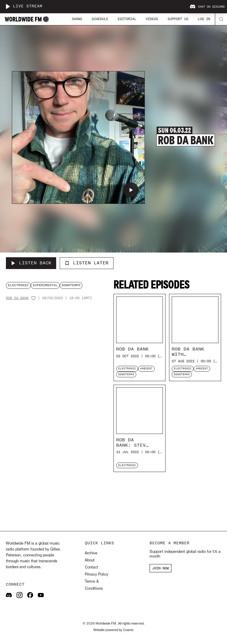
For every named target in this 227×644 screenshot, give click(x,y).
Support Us (178, 19)
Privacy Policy (97, 575)
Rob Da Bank (17, 298)
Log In (204, 19)
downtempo (71, 285)
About (90, 560)
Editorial (127, 19)
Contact (91, 567)
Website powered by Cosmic (113, 630)
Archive (91, 553)
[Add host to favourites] (33, 298)
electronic (18, 285)
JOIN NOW (160, 568)
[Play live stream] (8, 6)
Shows (77, 19)
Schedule (100, 19)
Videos (152, 19)
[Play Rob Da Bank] (131, 190)
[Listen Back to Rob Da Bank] (31, 263)
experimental (45, 285)
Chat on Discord (207, 7)
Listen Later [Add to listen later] (87, 263)
